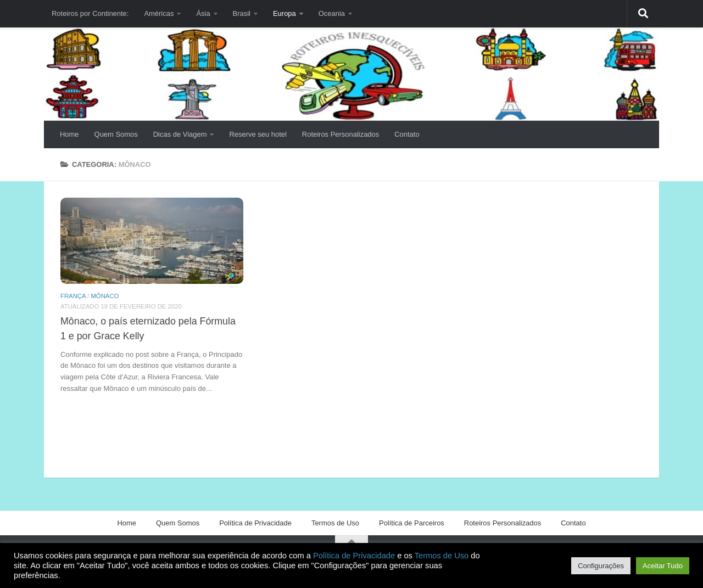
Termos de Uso (335, 523)
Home (69, 134)
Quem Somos (116, 134)
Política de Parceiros (412, 523)
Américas (159, 13)
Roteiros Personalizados (341, 134)
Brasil (242, 13)
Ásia (203, 13)
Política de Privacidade (255, 523)
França (73, 296)
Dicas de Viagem (180, 134)
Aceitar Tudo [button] (663, 566)
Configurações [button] (601, 566)
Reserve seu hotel (258, 134)
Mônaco (105, 296)
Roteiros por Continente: (90, 13)
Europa (284, 13)
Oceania (332, 13)
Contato (407, 134)
